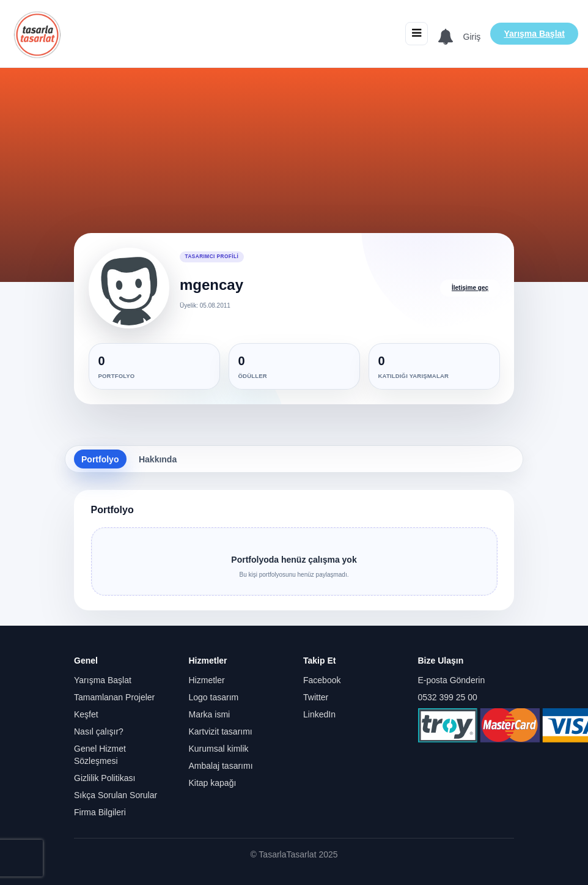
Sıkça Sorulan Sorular (116, 795)
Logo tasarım (214, 697)
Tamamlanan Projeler (114, 697)
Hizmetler (207, 680)
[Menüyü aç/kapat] (417, 34)
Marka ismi (210, 714)
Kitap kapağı (213, 783)
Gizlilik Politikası (105, 778)
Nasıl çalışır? (99, 731)
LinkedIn (319, 714)
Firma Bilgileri (100, 812)
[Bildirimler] (446, 37)
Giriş (472, 37)
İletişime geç (470, 288)
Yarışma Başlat (534, 34)
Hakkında (158, 459)
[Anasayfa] (37, 34)
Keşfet (86, 714)
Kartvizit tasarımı (221, 731)
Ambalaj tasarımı (221, 766)
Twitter (316, 697)
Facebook (322, 680)
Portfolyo (100, 459)
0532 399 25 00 (448, 697)
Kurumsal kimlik (219, 749)
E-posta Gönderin (452, 680)
